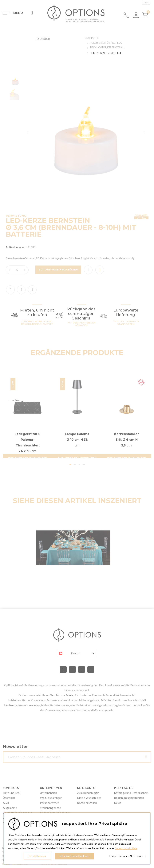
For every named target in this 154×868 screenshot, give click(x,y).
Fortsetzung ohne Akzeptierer (128, 857)
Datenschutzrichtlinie (126, 849)
